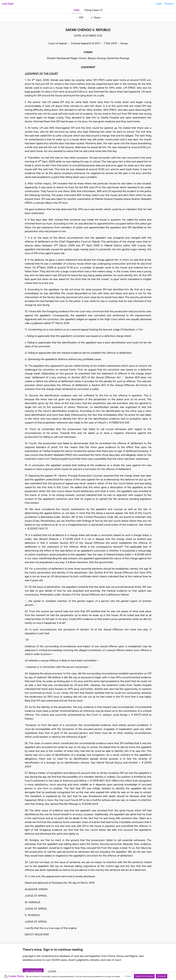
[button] (95, 18)
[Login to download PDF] (80, 18)
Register (169, 4)
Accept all (162, 976)
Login (159, 4)
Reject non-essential (144, 976)
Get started (33, 971)
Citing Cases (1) (93, 10)
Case (76, 10)
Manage (128, 976)
